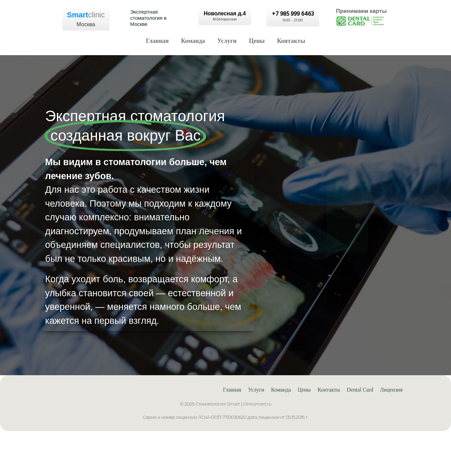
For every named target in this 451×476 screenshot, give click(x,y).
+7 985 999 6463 (339, 221)
